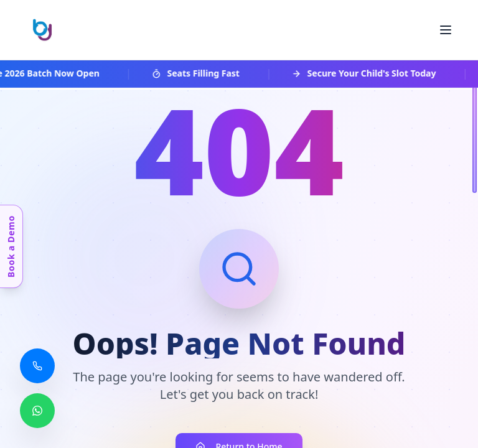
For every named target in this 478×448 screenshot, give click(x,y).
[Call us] (37, 366)
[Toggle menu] (446, 30)
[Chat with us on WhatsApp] (37, 411)
